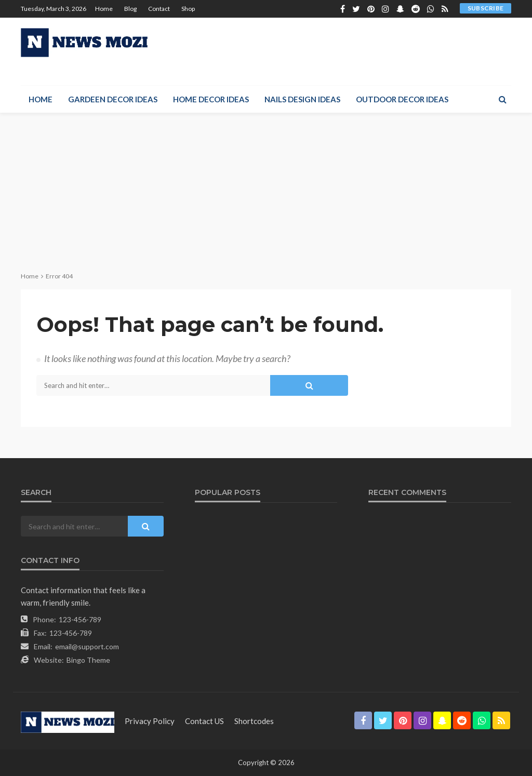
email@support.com (87, 646)
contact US (204, 721)
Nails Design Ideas (302, 99)
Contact (159, 9)
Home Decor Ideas (211, 99)
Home (104, 9)
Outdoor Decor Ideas (402, 99)
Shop (188, 9)
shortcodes (254, 721)
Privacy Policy (150, 721)
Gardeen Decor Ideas (113, 99)
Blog (130, 9)
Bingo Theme (88, 660)
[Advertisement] (266, 191)
